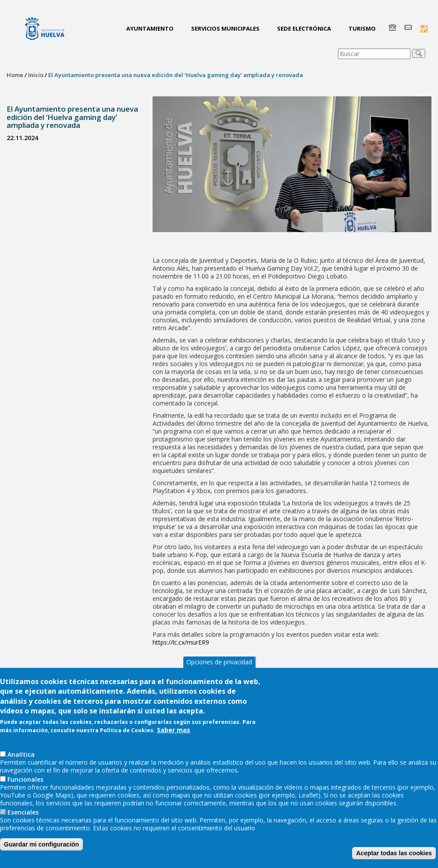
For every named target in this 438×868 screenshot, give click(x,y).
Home (15, 75)
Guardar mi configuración (41, 852)
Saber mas (174, 738)
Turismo (362, 28)
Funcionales (25, 787)
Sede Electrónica (304, 28)
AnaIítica (21, 762)
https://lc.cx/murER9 (181, 642)
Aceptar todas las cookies (394, 861)
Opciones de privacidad (219, 670)
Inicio (36, 75)
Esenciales (23, 820)
